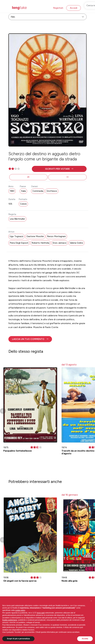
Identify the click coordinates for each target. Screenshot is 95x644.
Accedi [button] (74, 8)
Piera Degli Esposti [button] (19, 243)
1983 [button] (12, 191)
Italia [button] (23, 191)
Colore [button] (23, 204)
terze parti (41, 613)
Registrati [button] (58, 8)
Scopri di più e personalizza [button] (18, 639)
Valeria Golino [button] (76, 243)
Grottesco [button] (52, 191)
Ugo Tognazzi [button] (17, 236)
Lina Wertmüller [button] (17, 219)
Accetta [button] (85, 639)
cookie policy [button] (20, 610)
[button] (59, 169)
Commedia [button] (38, 191)
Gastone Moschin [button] (35, 236)
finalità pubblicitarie (10, 620)
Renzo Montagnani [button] (56, 236)
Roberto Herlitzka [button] (40, 243)
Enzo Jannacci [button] (60, 243)
